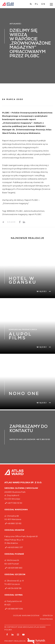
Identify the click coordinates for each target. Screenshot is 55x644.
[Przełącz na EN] (43, 4)
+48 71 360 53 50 (15, 503)
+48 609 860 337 (15, 547)
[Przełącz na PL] (37, 4)
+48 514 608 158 (14, 588)
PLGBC (20, 211)
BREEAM (11, 211)
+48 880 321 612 (14, 523)
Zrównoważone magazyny (15, 214)
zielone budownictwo (34, 211)
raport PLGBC (35, 214)
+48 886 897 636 (15, 609)
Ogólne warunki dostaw (26, 615)
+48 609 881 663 (15, 568)
